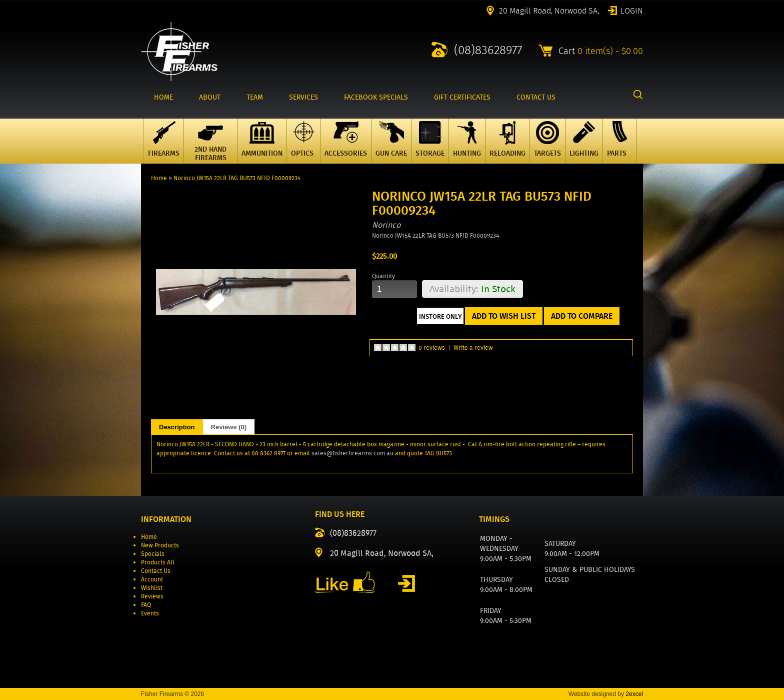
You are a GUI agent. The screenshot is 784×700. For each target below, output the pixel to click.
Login (632, 10)
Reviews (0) (229, 427)
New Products (160, 545)
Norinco (386, 225)
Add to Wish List (504, 316)
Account (152, 579)
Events (150, 613)
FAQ (146, 605)
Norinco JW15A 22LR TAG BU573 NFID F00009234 (237, 178)
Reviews (152, 596)
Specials (153, 554)
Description (177, 427)
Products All (158, 562)
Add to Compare (582, 316)
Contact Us (156, 571)
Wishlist (152, 588)
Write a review (473, 347)
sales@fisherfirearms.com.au (352, 453)
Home (159, 178)
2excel (634, 694)
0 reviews (432, 347)
